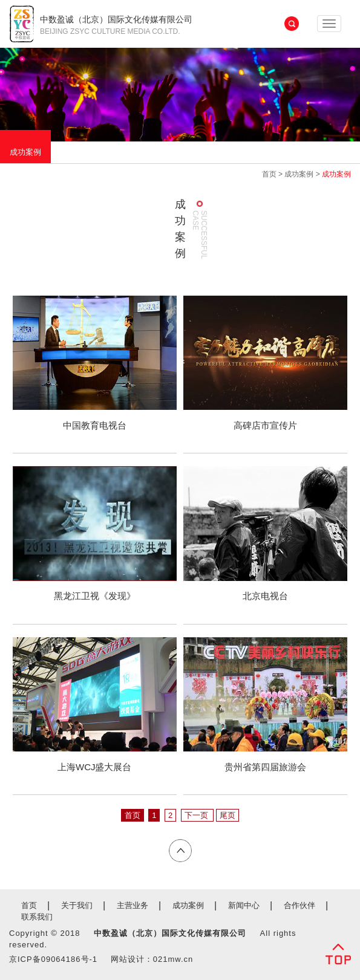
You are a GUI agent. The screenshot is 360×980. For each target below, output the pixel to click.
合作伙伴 (299, 905)
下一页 (198, 815)
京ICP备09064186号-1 (53, 959)
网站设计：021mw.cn (152, 959)
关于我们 (77, 905)
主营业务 (133, 905)
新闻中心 (244, 905)
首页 (269, 174)
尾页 (227, 815)
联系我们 (37, 917)
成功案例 (25, 152)
